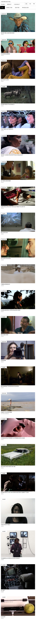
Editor (17, 8)
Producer (25, 8)
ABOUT (9, 4)
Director (9, 8)
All (2, 8)
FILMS (3, 4)
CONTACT (17, 4)
